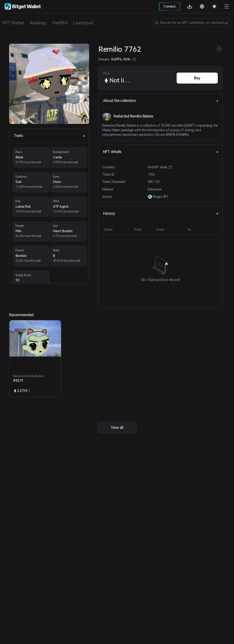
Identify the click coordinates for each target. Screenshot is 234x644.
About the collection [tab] (161, 101)
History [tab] (161, 213)
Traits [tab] (50, 136)
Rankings (38, 23)
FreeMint (60, 23)
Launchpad (83, 23)
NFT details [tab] (161, 152)
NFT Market (13, 23)
